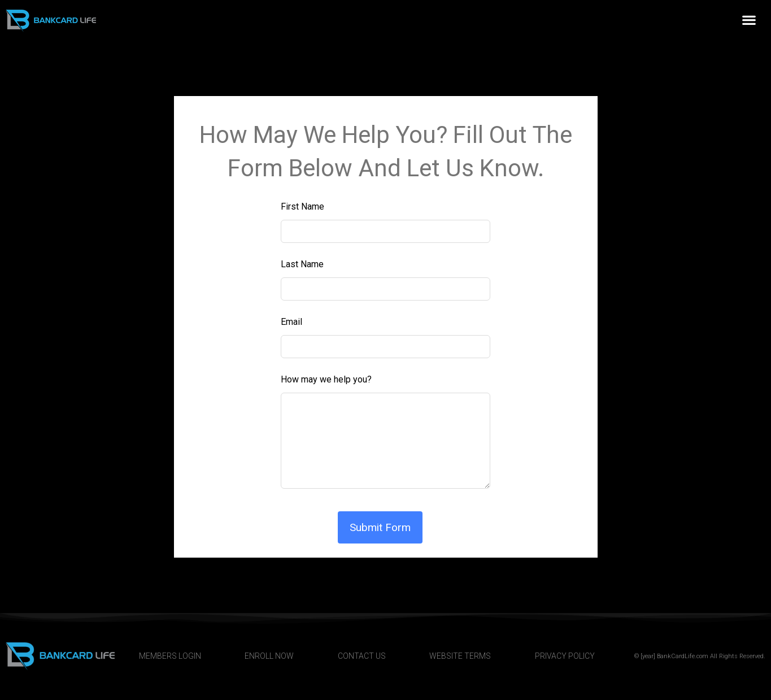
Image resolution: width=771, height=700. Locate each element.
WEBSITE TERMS (460, 656)
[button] (749, 20)
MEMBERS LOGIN (170, 656)
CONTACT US (362, 656)
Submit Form (380, 527)
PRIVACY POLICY (565, 656)
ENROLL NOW (269, 656)
